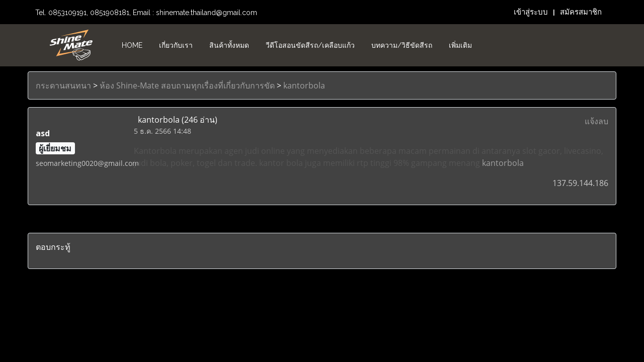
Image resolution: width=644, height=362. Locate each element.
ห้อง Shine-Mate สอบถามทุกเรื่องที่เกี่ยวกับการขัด (187, 85)
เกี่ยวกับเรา (176, 45)
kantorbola (304, 85)
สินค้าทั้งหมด (229, 45)
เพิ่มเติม (460, 45)
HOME (132, 45)
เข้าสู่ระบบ (531, 12)
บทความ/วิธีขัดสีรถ (402, 45)
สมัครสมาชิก (581, 12)
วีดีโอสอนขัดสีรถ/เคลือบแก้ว (310, 45)
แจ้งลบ (596, 121)
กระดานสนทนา (63, 85)
